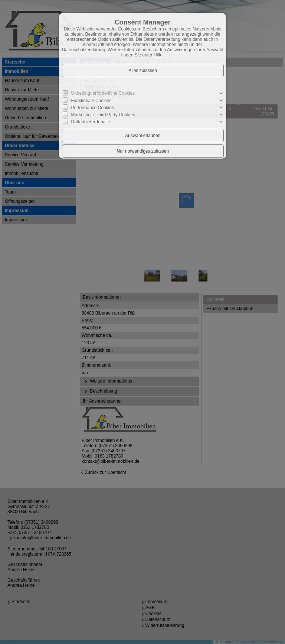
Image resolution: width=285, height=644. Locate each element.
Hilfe (158, 55)
